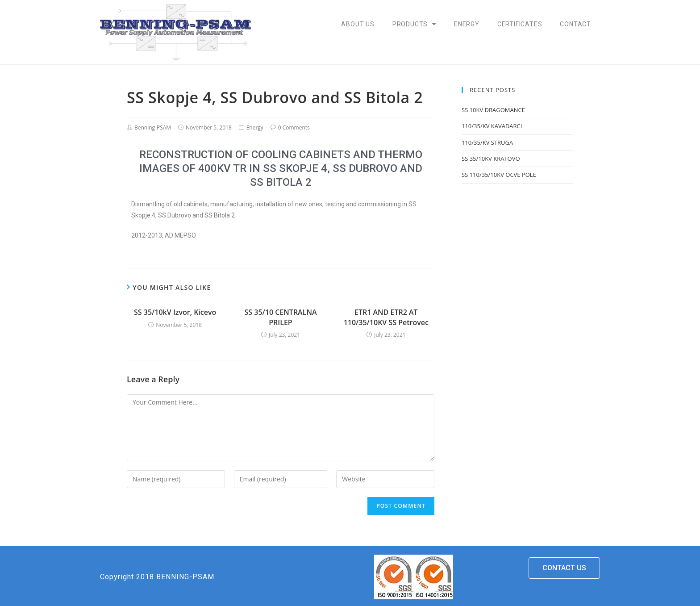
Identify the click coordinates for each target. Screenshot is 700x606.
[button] (564, 568)
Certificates (520, 24)
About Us (358, 24)
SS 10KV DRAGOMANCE (493, 110)
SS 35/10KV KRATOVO (491, 159)
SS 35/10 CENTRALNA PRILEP (281, 317)
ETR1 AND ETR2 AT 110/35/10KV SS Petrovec (386, 317)
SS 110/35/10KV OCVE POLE (499, 175)
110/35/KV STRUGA (487, 142)
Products (414, 24)
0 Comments (294, 127)
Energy (467, 24)
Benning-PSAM (153, 127)
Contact (575, 24)
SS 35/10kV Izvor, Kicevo (175, 312)
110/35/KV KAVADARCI (492, 126)
